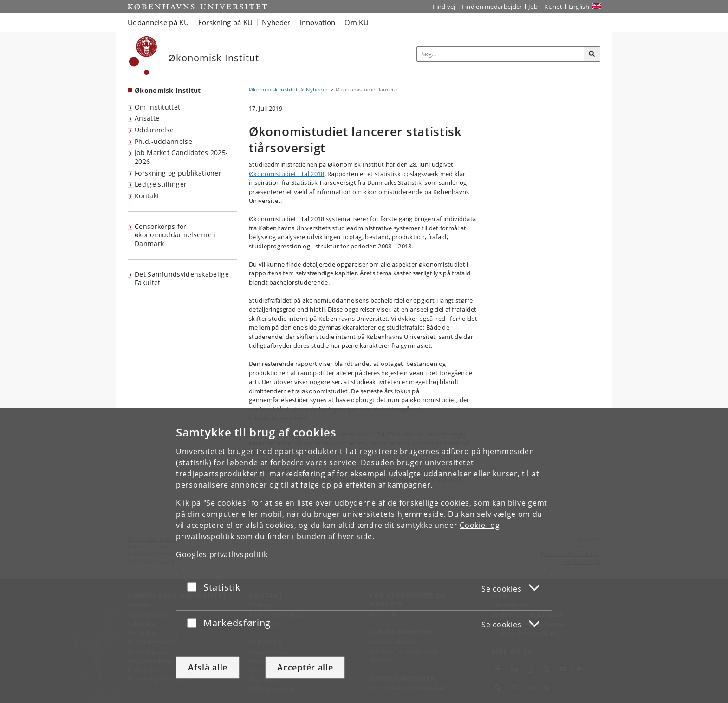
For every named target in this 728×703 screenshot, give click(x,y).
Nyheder (317, 89)
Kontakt (147, 196)
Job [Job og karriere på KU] (533, 7)
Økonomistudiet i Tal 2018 (287, 174)
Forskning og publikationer (178, 173)
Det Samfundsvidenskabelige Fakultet (182, 279)
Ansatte (147, 118)
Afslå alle (208, 667)
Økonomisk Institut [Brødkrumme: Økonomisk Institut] (273, 89)
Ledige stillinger (161, 184)
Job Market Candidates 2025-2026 (181, 157)
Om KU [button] (357, 22)
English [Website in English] (579, 7)
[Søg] (592, 54)
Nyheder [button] (276, 22)
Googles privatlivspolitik (222, 554)
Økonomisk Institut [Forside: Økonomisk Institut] (168, 90)
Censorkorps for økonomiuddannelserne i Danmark (175, 235)
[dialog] (364, 556)
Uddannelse (154, 130)
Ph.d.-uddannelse (163, 141)
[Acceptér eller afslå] (194, 587)
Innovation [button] (317, 22)
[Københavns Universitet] (143, 55)
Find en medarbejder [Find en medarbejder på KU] (492, 7)
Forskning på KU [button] (226, 22)
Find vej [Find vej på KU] (444, 7)
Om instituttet (157, 107)
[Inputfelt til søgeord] (500, 54)
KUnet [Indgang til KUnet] (553, 7)
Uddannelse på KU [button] (158, 22)
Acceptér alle (305, 667)
